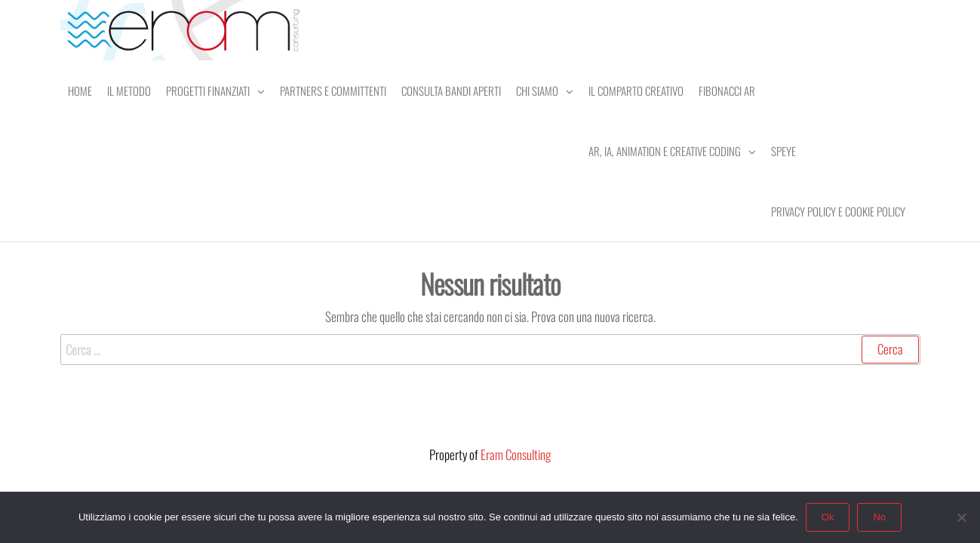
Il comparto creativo (636, 90)
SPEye (783, 151)
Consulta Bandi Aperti (451, 90)
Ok (828, 517)
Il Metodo (129, 90)
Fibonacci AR (727, 90)
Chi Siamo (537, 90)
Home (80, 90)
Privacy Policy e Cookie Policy (838, 211)
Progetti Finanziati (208, 90)
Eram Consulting (516, 454)
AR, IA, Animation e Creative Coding (665, 151)
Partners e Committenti (333, 90)
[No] (961, 517)
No (879, 517)
